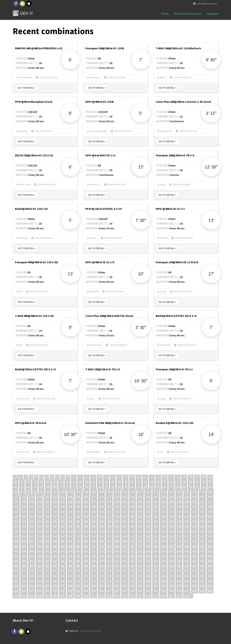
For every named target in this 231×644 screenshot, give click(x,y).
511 (16, 571)
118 (195, 492)
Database (213, 14)
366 (101, 541)
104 (86, 492)
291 (125, 527)
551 (125, 576)
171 (202, 502)
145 (202, 497)
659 (156, 596)
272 (179, 522)
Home (165, 14)
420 (117, 551)
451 (156, 556)
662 (179, 596)
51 (139, 482)
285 (78, 527)
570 (70, 581)
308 (55, 532)
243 (156, 517)
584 (179, 581)
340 (101, 536)
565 (31, 581)
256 (55, 522)
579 (140, 581)
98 (41, 492)
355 (16, 541)
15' (141, 167)
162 (132, 502)
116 (179, 492)
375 (171, 541)
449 (140, 556)
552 (132, 576)
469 (94, 561)
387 (63, 546)
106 (102, 492)
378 (194, 541)
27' (211, 274)
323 (171, 532)
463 (47, 561)
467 (78, 561)
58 (184, 482)
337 (78, 536)
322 (163, 532)
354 (210, 536)
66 (35, 487)
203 (47, 512)
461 (31, 561)
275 (202, 522)
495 (94, 566)
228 (39, 517)
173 (16, 507)
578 (132, 581)
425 (156, 551)
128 (70, 497)
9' (70, 327)
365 (94, 541)
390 (86, 546)
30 (204, 477)
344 (132, 536)
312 (86, 532)
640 (210, 591)
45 (100, 482)
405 (202, 546)
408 (24, 551)
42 (80, 482)
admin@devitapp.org (205, 4)
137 (140, 497)
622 (70, 591)
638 (194, 591)
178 (55, 507)
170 (194, 502)
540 (39, 576)
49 (126, 482)
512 (24, 571)
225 (16, 517)
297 (171, 527)
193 (171, 507)
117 (187, 492)
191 (156, 507)
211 (109, 512)
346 (148, 536)
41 (74, 482)
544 (70, 576)
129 (78, 497)
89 (184, 487)
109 (125, 492)
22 (152, 477)
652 (101, 596)
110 (133, 492)
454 (179, 556)
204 (55, 512)
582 (163, 581)
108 (117, 492)
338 (86, 536)
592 (39, 586)
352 (194, 536)
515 (47, 571)
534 (194, 571)
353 (202, 536)
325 (187, 532)
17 (119, 477)
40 (67, 482)
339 (94, 536)
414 (70, 551)
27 (184, 477)
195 (187, 507)
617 (31, 591)
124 (39, 497)
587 (202, 581)
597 (78, 586)
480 (179, 561)
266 (132, 522)
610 (179, 586)
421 (125, 551)
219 (171, 512)
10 (74, 477)
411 (47, 551)
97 (35, 492)
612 (194, 586)
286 (86, 527)
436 (39, 556)
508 (194, 566)
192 (163, 507)
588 (210, 581)
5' (141, 113)
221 (187, 512)
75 (93, 487)
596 (70, 586)
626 (101, 591)
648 (70, 596)
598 (86, 586)
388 (70, 546)
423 (140, 551)
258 (70, 522)
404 (194, 546)
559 (187, 576)
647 (63, 596)
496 (101, 566)
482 (194, 561)
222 (194, 512)
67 (41, 487)
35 (35, 482)
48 (119, 482)
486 (24, 566)
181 (78, 507)
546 (86, 576)
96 (28, 492)
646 (55, 596)
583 (171, 581)
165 (156, 502)
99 (48, 492)
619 (47, 591)
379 (202, 541)
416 (86, 551)
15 (106, 477)
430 (194, 551)
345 (140, 536)
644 (39, 596)
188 (132, 507)
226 (24, 517)
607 (156, 586)
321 (156, 532)
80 (126, 487)
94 (15, 492)
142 (179, 497)
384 (39, 546)
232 (70, 517)
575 (109, 581)
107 (109, 492)
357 (31, 541)
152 (55, 502)
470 (101, 561)
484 (210, 561)
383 (31, 546)
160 (117, 502)
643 (31, 596)
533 (187, 571)
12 (87, 477)
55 (165, 482)
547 (94, 576)
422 (132, 551)
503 (156, 566)
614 (210, 586)
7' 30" (141, 220)
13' (211, 220)
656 (132, 596)
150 (39, 502)
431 (202, 551)
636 (179, 591)
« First (18, 477)
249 (202, 517)
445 (109, 556)
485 (16, 566)
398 (148, 546)
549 (109, 576)
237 (109, 517)
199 (16, 512)
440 (70, 556)
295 (156, 527)
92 (204, 487)
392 (101, 546)
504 (163, 566)
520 (86, 571)
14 (100, 477)
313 (94, 532)
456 (194, 556)
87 (171, 487)
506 (179, 566)
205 (63, 512)
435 (31, 556)
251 (16, 522)
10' (141, 274)
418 (101, 551)
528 (148, 571)
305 (31, 532)
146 (210, 497)
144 (194, 497)
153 (63, 502)
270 (163, 522)
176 (39, 507)
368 (117, 541)
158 (101, 502)
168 (179, 502)
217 (156, 512)
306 (39, 532)
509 (202, 566)
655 (125, 596)
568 (55, 581)
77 (106, 487)
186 (117, 507)
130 (86, 497)
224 (210, 512)
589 (16, 586)
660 (163, 596)
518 (70, 571)
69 (54, 487)
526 (132, 571)
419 (109, 551)
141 (171, 497)
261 (94, 522)
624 (86, 591)
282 (55, 527)
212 (117, 512)
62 (210, 482)
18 (126, 477)
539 (31, 576)
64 (22, 487)
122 (24, 497)
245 (171, 517)
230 (55, 517)
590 (24, 586)
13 (93, 477)
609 (171, 586)
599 (94, 586)
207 (78, 512)
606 (148, 586)
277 (16, 527)
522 (101, 571)
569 (63, 581)
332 (39, 536)
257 (63, 522)
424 (148, 551)
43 (87, 482)
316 (117, 532)
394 (117, 546)
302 (210, 527)
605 (140, 586)
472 (117, 561)
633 (156, 591)
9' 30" (211, 60)
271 (171, 522)
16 (113, 477)
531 (171, 571)
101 (63, 492)
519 (78, 571)
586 (194, 581)
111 (140, 492)
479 (171, 561)
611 (187, 586)
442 (86, 556)
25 (171, 477)
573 (94, 581)
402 (179, 546)
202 (39, 512)
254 (39, 522)
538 (24, 576)
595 (63, 586)
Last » (188, 596)
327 (202, 532)
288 (101, 527)
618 (39, 591)
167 (171, 502)
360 (55, 541)
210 (101, 512)
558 (179, 576)
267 (140, 522)
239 (125, 517)
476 (148, 561)
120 (210, 492)
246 (179, 517)
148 (24, 502)
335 (63, 536)
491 (63, 566)
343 (125, 536)
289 (109, 527)
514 (39, 571)
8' (70, 113)
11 (80, 477)
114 (164, 492)
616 (24, 591)
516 (55, 571)
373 (156, 541)
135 (125, 497)
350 (179, 536)
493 (78, 566)
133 (109, 497)
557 (171, 576)
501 (140, 566)
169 (187, 502)
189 (140, 507)
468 (86, 561)
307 (47, 532)
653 (109, 596)
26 (178, 477)
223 (202, 512)
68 (48, 487)
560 (194, 576)
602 (117, 586)
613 (202, 586)
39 (61, 482)
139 (156, 497)
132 (101, 497)
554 (148, 576)
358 (39, 541)
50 (132, 482)
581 (156, 581)
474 (132, 561)
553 (140, 576)
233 (78, 517)
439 (63, 556)
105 (94, 492)
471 (109, 561)
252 (24, 522)
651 (94, 596)
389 (78, 546)
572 (86, 581)
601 (109, 586)
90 (191, 487)
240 (132, 517)
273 (187, 522)
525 (125, 571)
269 (156, 522)
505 (171, 566)
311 (78, 532)
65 (28, 487)
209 (94, 512)
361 (63, 541)
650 (86, 596)
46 (106, 482)
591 (31, 586)
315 (109, 532)
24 (165, 477)
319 (140, 532)
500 (132, 566)
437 (47, 556)
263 (109, 522)
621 (63, 591)
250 (210, 517)
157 (94, 502)
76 (100, 487)
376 (179, 541)
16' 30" (141, 381)
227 (31, 517)
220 (179, 512)
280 (39, 527)
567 (47, 581)
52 (145, 482)
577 (125, 581)
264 (117, 522)
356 (24, 541)
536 (210, 571)
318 (132, 532)
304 (24, 532)
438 (55, 556)
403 (187, 546)
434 (24, 556)
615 (16, 591)
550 (117, 576)
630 (132, 591)
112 (148, 492)
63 (15, 487)
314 (101, 532)
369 (125, 541)
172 (210, 502)
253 (31, 522)
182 (86, 507)
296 (163, 527)
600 (101, 586)
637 (187, 591)
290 (117, 527)
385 (47, 546)
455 (187, 556)
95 (22, 492)
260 (86, 522)
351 (187, 536)
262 (101, 522)
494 (86, 566)
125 (47, 497)
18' (141, 434)
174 (24, 507)
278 (24, 527)
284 (70, 527)
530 (163, 571)
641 (16, 596)
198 (210, 507)
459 (16, 561)
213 (125, 512)
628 (117, 591)
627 (109, 591)
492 (70, 566)
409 (31, 551)
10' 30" (71, 434)
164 (148, 502)
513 (31, 571)
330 (24, 536)
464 (55, 561)
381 (16, 546)
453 (171, 556)
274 (194, 522)
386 (55, 546)
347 (156, 536)
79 (119, 487)
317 (125, 532)
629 (125, 591)
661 (171, 596)
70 (61, 487)
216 (148, 512)
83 (145, 487)
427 (171, 551)
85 (158, 487)
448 (132, 556)
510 (210, 566)
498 (117, 566)
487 (31, 566)
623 (78, 591)
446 (117, 556)
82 (139, 487)
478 (163, 561)
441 (78, 556)
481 (187, 561)
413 (63, 551)
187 (125, 507)
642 (24, 596)
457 (202, 556)
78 (113, 487)
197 (202, 507)
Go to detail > (27, 88)
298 (179, 527)
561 (202, 576)
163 (140, 502)
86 (165, 487)
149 (31, 502)
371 (140, 541)
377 (187, 541)
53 (152, 482)
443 (94, 556)
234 (86, 517)
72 (74, 487)
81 (132, 487)
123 (31, 497)
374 (163, 541)
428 (179, 551)
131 (94, 497)
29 (197, 477)
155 (78, 502)
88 (178, 487)
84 (152, 487)
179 (63, 507)
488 (39, 566)
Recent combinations (188, 14)
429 (187, 551)
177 (47, 507)
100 (55, 492)
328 (210, 532)
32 (15, 482)
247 (187, 517)
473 (125, 561)
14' (211, 434)
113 (156, 492)
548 (101, 576)
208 (86, 512)
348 (163, 536)
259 (78, 522)
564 (24, 581)
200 (24, 512)
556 (163, 576)
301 (202, 527)
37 (48, 482)
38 (54, 482)
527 (140, 571)
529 (156, 571)
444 (101, 556)
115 (171, 492)
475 (140, 561)
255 (47, 522)
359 (47, 541)
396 (132, 546)
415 (78, 551)
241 (140, 517)
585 (187, 581)
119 (202, 492)
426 (163, 551)
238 (117, 517)
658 (148, 596)
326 (194, 532)
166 (163, 502)
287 (94, 527)
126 (55, 497)
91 (197, 487)
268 (148, 522)
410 (39, 551)
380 (210, 541)
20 (139, 477)
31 (210, 477)
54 (158, 482)
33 (22, 482)
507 (187, 566)
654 (117, 596)
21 (145, 477)
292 (132, 527)
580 (148, 581)
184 (101, 507)
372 (148, 541)
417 (94, 551)
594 (55, 586)
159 (109, 502)
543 (63, 576)
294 (148, 527)
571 (78, 581)
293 (140, 527)
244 (163, 517)
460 (24, 561)
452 (163, 556)
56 (171, 482)
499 (125, 566)
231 (63, 517)
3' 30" (141, 327)
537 (16, 576)
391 (94, 546)
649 (78, 596)
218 (163, 512)
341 (109, 536)
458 (210, 556)
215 (140, 512)
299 (187, 527)
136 (132, 497)
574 (101, 581)
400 (163, 546)
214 (132, 512)
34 (28, 482)
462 (39, 561)
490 (55, 566)
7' (141, 60)
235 (94, 517)
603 (125, 586)
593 (47, 586)
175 (31, 507)
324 (179, 532)
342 (117, 536)
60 (197, 482)
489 (47, 566)
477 (156, 561)
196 (194, 507)
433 (16, 556)
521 (94, 571)
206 (70, 512)
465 (63, 561)
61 (204, 482)
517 (63, 571)
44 (93, 482)
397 (140, 546)
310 (70, 532)
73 (80, 487)
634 (163, 591)
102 (70, 492)
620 (55, 591)
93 (210, 487)
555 (156, 576)
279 (31, 527)
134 (117, 497)
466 (70, 561)
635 (171, 591)
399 (156, 546)
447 (125, 556)
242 (148, 517)
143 (187, 497)
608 (163, 586)
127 (63, 497)
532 (179, 571)
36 (41, 482)
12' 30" (211, 167)
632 (148, 591)
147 (16, 502)
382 (24, 546)
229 (47, 517)
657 (140, 596)
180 (70, 507)
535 (202, 571)
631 (140, 591)
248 (194, 517)
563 (16, 581)
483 (202, 561)
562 (210, 576)
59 (191, 482)
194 (179, 507)
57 (178, 482)
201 (31, 512)
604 (132, 586)
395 (125, 546)
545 (78, 576)
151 (47, 502)
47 (113, 482)
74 (87, 487)
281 (47, 527)
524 (117, 571)
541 (47, 576)
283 (63, 527)
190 (148, 507)
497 (109, 566)
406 (210, 546)
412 (55, 551)
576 (117, 581)
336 (70, 536)
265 (125, 522)
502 (148, 566)
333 (47, 536)
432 (210, 551)
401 (171, 546)
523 (109, 571)
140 (163, 497)
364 (86, 541)
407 (16, 551)
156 (86, 502)
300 (194, 527)
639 (202, 591)
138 (148, 497)
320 (148, 532)
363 (78, 541)
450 (148, 556)
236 (101, 517)
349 (171, 536)
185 (109, 507)
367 (109, 541)
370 (132, 541)
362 (70, 541)
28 (191, 477)
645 (47, 596)
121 (16, 497)
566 (39, 581)
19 (132, 477)
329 (16, 536)
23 (158, 477)
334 (55, 536)
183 (94, 507)
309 (63, 532)
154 (70, 502)
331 (31, 536)
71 (67, 487)
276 (210, 522)
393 (109, 546)
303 (16, 532)
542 (55, 576)
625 (94, 591)
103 (78, 492)
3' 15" (211, 113)
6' (70, 60)
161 (125, 502)
